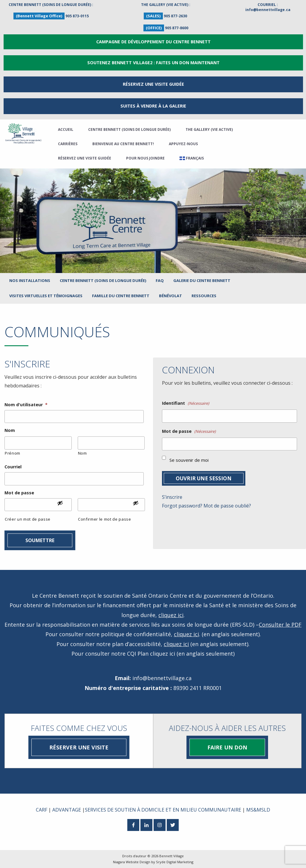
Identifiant (186, 403)
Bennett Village (172, 856)
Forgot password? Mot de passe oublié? (206, 506)
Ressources (204, 296)
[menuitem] (192, 158)
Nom (10, 430)
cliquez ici (171, 615)
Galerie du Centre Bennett (202, 280)
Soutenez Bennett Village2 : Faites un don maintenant (153, 63)
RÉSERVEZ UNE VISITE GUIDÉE (153, 84)
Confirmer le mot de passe (105, 519)
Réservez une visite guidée (85, 158)
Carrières (68, 144)
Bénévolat (170, 296)
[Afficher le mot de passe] (63, 505)
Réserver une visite (79, 747)
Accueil (66, 129)
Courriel (13, 467)
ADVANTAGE (67, 810)
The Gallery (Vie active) (209, 129)
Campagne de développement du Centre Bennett (153, 42)
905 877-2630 (175, 16)
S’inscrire (172, 497)
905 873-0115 (77, 16)
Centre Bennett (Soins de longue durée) (129, 129)
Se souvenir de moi (189, 460)
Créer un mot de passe (28, 519)
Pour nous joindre (145, 158)
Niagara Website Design (132, 862)
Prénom (13, 453)
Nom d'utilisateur (26, 405)
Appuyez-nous (183, 144)
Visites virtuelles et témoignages (46, 296)
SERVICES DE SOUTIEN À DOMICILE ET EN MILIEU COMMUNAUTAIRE (163, 810)
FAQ (160, 280)
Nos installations (30, 280)
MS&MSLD (258, 810)
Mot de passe (19, 493)
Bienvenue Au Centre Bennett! (123, 144)
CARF (42, 810)
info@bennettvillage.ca (268, 10)
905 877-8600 (177, 28)
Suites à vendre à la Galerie (153, 106)
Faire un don (227, 747)
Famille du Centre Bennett (121, 296)
